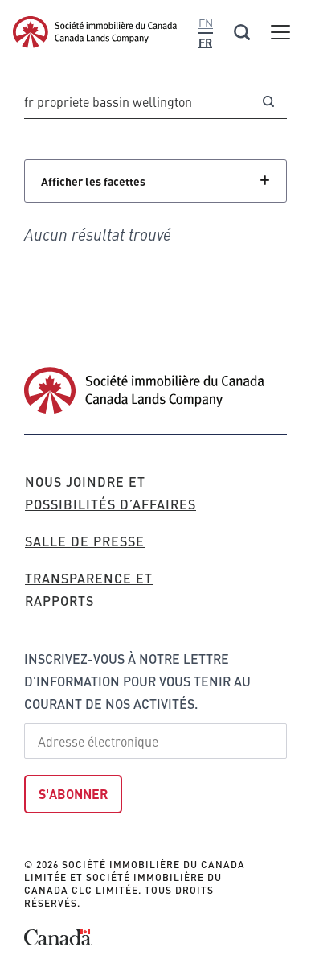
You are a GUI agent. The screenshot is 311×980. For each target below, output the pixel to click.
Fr (205, 42)
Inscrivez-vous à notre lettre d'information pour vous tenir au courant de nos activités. (137, 681)
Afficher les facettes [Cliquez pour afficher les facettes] (93, 181)
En (206, 23)
